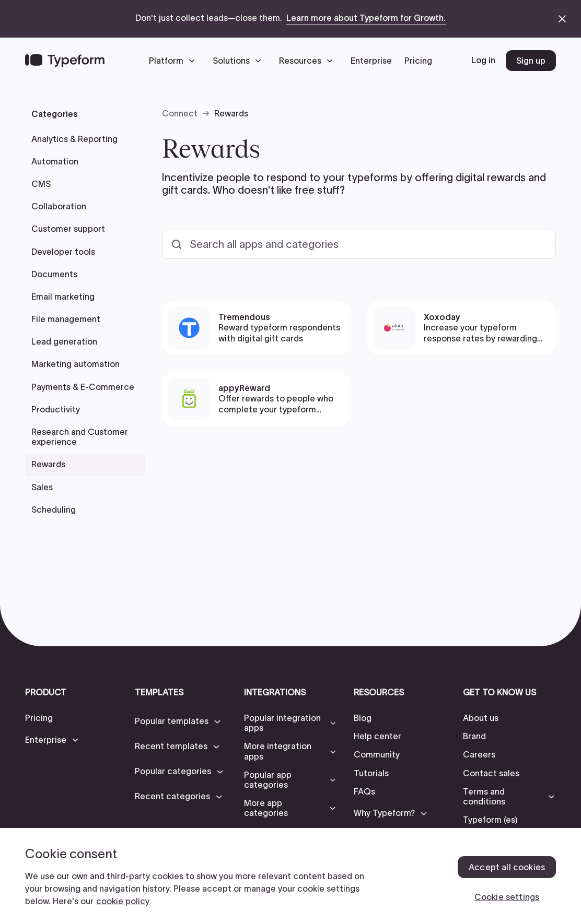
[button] (175, 61)
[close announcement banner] (562, 19)
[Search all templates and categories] (359, 244)
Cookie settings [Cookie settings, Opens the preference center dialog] (507, 897)
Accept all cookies (507, 867)
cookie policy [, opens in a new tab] (123, 901)
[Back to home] (65, 61)
